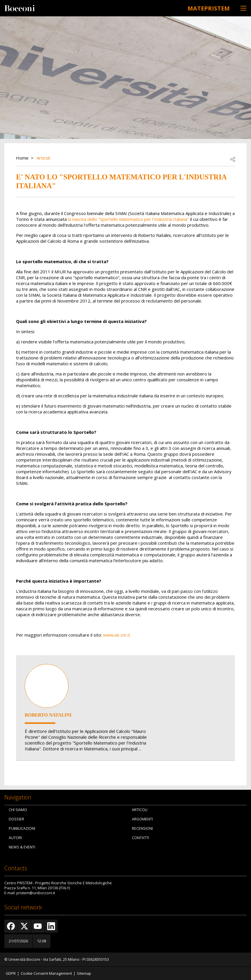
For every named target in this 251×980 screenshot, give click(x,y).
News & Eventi (22, 847)
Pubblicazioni (22, 828)
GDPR (11, 973)
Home (22, 157)
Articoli (43, 157)
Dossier (16, 819)
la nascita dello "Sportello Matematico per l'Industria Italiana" (128, 219)
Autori (15, 837)
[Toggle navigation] (243, 8)
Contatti (140, 837)
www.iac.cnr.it (117, 634)
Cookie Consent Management (46, 973)
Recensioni (142, 828)
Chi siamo (18, 809)
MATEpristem (203, 8)
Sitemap (84, 973)
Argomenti (142, 819)
